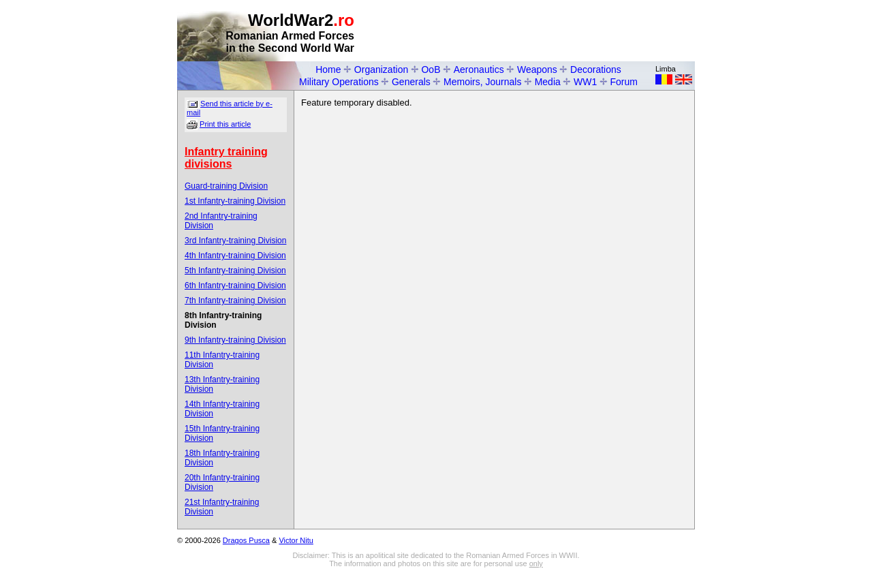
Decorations (596, 69)
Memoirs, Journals (482, 82)
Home (328, 69)
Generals (411, 82)
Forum (624, 82)
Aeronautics (479, 69)
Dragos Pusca (246, 540)
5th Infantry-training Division (235, 270)
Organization (381, 69)
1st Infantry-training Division (235, 201)
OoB (431, 69)
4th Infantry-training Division (235, 256)
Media (548, 82)
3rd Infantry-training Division (235, 241)
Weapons (537, 69)
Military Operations (339, 82)
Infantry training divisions (226, 158)
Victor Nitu (296, 540)
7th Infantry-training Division (235, 300)
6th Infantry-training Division (235, 285)
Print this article (225, 124)
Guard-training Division (226, 186)
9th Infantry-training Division (235, 340)
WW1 (585, 82)
